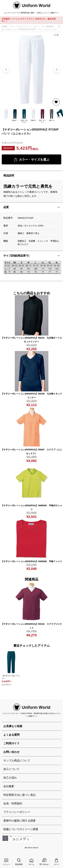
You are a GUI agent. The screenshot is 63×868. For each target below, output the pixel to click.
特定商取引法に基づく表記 (19, 795)
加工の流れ (10, 778)
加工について (11, 769)
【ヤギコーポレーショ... (11, 677)
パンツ (35, 26)
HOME (4, 26)
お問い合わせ (11, 752)
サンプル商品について (17, 761)
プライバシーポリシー (17, 812)
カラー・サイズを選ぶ (32, 160)
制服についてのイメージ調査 (21, 829)
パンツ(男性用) (47, 26)
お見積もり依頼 (13, 726)
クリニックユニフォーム (20, 26)
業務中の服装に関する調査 (19, 821)
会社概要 (9, 786)
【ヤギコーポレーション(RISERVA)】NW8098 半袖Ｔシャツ (32, 561)
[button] (57, 70)
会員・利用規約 (13, 803)
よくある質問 (11, 735)
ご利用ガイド (11, 743)
